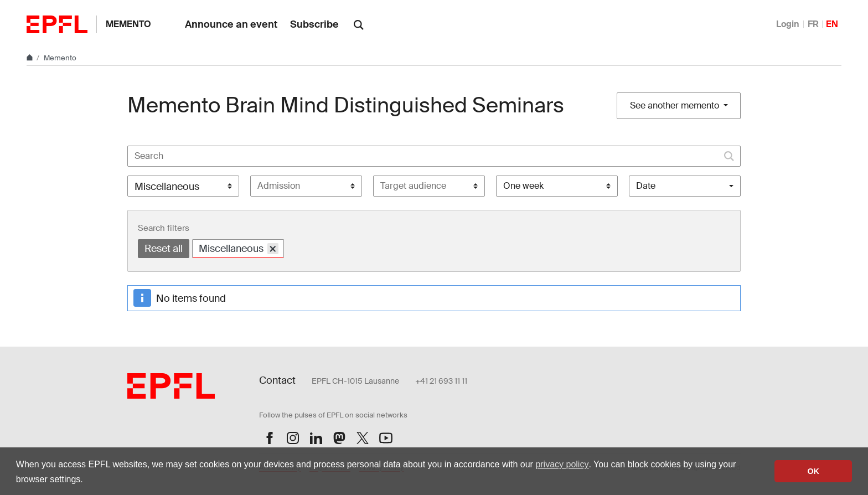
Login (788, 24)
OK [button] (813, 471)
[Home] (30, 58)
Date (646, 186)
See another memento (676, 105)
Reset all (164, 249)
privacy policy (562, 464)
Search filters (164, 228)
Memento (128, 24)
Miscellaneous (239, 248)
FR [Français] (813, 24)
